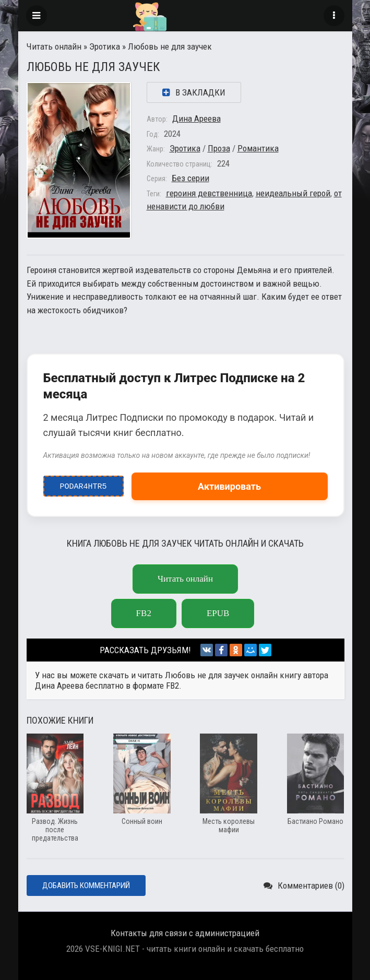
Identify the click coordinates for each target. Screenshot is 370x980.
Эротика (105, 46)
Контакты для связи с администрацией (185, 933)
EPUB (218, 613)
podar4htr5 (83, 484)
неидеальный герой (293, 193)
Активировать (229, 486)
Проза (219, 148)
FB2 (144, 613)
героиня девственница (209, 193)
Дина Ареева (196, 119)
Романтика (258, 148)
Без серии (190, 178)
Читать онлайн (54, 46)
